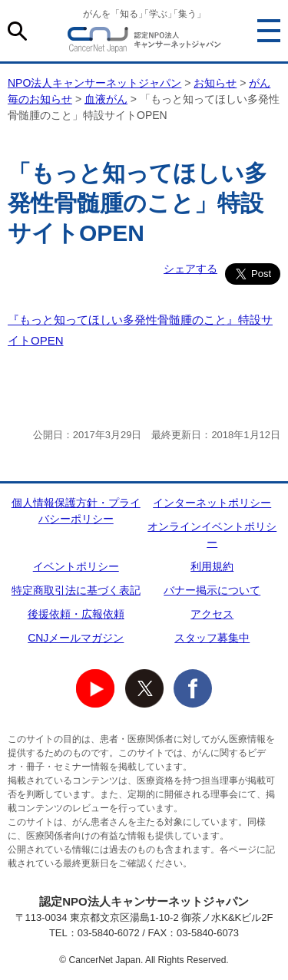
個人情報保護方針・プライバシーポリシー (76, 511)
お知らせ (215, 83)
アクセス (212, 614)
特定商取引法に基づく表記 (76, 590)
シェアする (190, 269)
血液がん (106, 99)
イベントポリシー (76, 566)
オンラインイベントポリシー (212, 535)
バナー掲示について (212, 590)
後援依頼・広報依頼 (76, 614)
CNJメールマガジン (76, 638)
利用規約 (212, 566)
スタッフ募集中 (212, 638)
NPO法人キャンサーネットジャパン (144, 42)
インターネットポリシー (212, 503)
